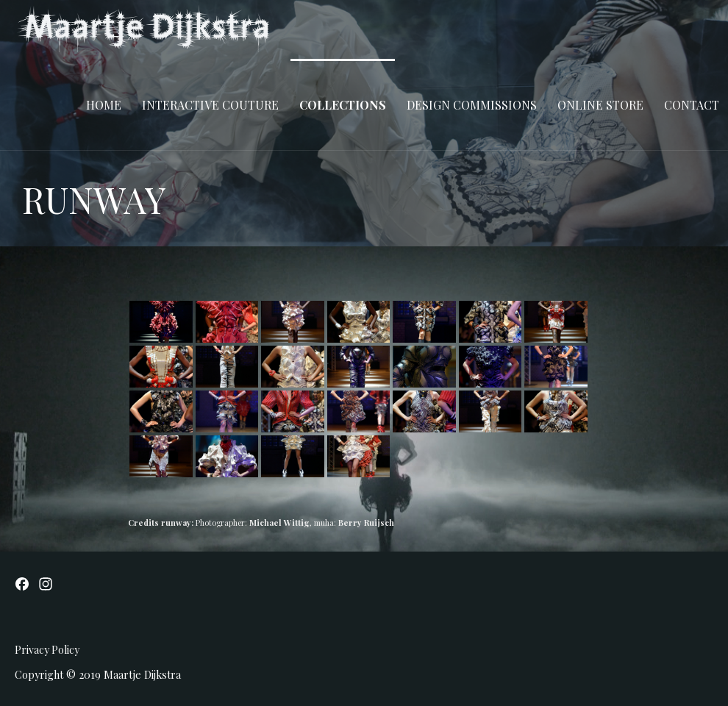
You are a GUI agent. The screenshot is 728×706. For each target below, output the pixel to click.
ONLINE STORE (600, 105)
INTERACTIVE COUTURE (210, 105)
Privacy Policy (47, 650)
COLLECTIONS (343, 105)
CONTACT (692, 105)
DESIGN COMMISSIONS (472, 105)
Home (104, 105)
